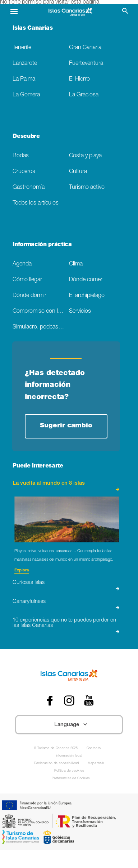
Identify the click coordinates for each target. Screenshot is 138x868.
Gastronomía (29, 188)
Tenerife (22, 48)
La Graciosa (84, 95)
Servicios (80, 311)
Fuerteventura (86, 64)
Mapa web (96, 764)
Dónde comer (86, 280)
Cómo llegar (27, 280)
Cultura (78, 172)
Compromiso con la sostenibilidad (41, 311)
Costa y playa (85, 156)
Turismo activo (87, 188)
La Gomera (26, 95)
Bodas (21, 156)
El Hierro (79, 79)
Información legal (69, 756)
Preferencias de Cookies (71, 779)
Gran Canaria (85, 48)
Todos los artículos (36, 203)
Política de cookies (69, 771)
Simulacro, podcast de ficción (41, 327)
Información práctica (42, 245)
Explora (22, 570)
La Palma (24, 79)
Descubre (26, 137)
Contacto (94, 749)
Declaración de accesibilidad (57, 764)
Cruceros (24, 172)
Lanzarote (25, 64)
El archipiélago (87, 296)
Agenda (22, 264)
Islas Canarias (33, 29)
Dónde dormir (29, 296)
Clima (76, 264)
